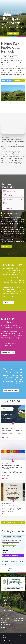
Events (10, 426)
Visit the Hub (6, 247)
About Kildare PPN (9, 597)
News (10, 463)
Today (10, 547)
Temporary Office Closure (10, 506)
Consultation (9, 208)
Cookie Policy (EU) (8, 610)
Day (20, 541)
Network (7, 204)
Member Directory (8, 353)
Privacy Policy (7, 607)
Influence (8, 195)
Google (10, 569)
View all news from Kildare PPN (13, 523)
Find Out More (7, 81)
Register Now (19, 81)
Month (12, 541)
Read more (5, 438)
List (8, 541)
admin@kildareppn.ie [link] (11, 627)
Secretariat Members (11, 390)
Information (8, 199)
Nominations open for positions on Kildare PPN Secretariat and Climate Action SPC (13, 467)
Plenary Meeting (7, 428)
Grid (4, 541)
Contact (6, 604)
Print (4, 565)
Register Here (13, 33)
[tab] (13, 191)
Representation (10, 191)
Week (17, 541)
